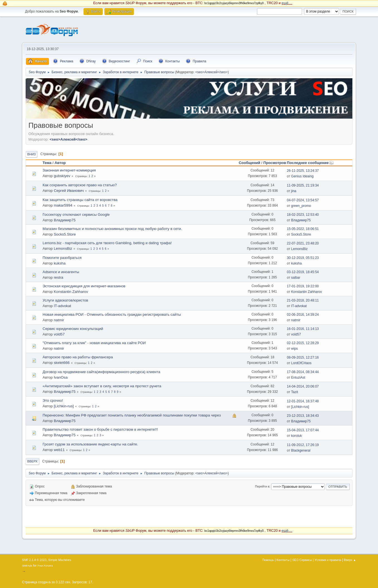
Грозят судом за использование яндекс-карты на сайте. (90, 444)
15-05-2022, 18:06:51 (303, 229)
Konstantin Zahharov (71, 292)
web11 (59, 450)
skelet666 (62, 363)
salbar (296, 278)
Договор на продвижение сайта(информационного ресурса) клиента (101, 372)
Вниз (31, 154)
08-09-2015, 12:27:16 (303, 357)
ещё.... (287, 3)
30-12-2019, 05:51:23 (303, 258)
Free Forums (45, 566)
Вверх (32, 461)
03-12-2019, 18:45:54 (303, 272)
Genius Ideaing (302, 176)
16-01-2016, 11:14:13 (303, 329)
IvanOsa (61, 377)
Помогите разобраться (62, 258)
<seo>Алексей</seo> (212, 72)
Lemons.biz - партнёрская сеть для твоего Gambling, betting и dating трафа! (107, 243)
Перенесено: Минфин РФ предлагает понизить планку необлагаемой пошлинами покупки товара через (132, 415)
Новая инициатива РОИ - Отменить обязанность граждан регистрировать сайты (112, 314)
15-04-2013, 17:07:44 (303, 430)
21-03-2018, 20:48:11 (303, 300)
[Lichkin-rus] (64, 406)
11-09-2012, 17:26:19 (303, 445)
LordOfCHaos (301, 363)
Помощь (268, 560)
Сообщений (250, 163)
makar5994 (63, 205)
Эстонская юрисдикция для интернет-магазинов (84, 286)
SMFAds (27, 566)
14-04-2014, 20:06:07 (303, 386)
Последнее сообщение (310, 163)
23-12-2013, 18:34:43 (303, 416)
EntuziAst (298, 378)
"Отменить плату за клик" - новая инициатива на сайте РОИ (94, 343)
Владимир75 (65, 220)
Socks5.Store (65, 234)
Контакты (283, 560)
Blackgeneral (301, 450)
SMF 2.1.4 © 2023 (34, 560)
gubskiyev (62, 176)
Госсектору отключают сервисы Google (76, 215)
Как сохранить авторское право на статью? (80, 185)
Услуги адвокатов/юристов (65, 300)
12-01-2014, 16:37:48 (303, 401)
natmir (59, 320)
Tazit (295, 392)
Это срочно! (53, 400)
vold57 (59, 334)
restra (58, 277)
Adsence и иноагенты (61, 272)
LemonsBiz (63, 248)
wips (294, 349)
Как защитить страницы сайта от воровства (80, 200)
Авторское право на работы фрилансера (78, 357)
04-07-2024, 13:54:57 (303, 200)
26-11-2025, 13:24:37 (303, 171)
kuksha (60, 263)
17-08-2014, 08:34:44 (303, 372)
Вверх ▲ (350, 560)
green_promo (301, 206)
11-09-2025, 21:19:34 (303, 185)
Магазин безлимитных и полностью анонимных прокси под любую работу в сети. (112, 229)
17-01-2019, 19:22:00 (303, 286)
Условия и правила (328, 560)
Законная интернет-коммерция (69, 170)
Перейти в (262, 486)
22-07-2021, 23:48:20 (303, 243)
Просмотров (275, 163)
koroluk (297, 436)
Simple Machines (60, 560)
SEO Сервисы (302, 560)
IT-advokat (62, 306)
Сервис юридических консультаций (73, 329)
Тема (47, 163)
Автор (60, 163)
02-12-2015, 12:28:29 (303, 343)
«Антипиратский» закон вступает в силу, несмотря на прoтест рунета (102, 386)
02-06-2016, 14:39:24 (303, 315)
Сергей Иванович (69, 191)
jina (294, 191)
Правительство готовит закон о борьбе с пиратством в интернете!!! (100, 429)
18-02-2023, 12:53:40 (303, 215)
